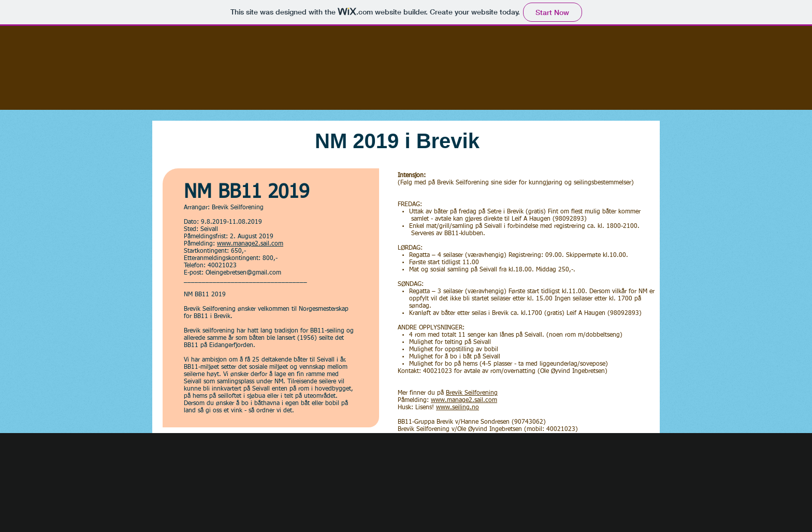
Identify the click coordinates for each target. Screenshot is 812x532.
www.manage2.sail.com (250, 244)
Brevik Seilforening (472, 393)
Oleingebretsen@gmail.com (243, 273)
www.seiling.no (458, 408)
